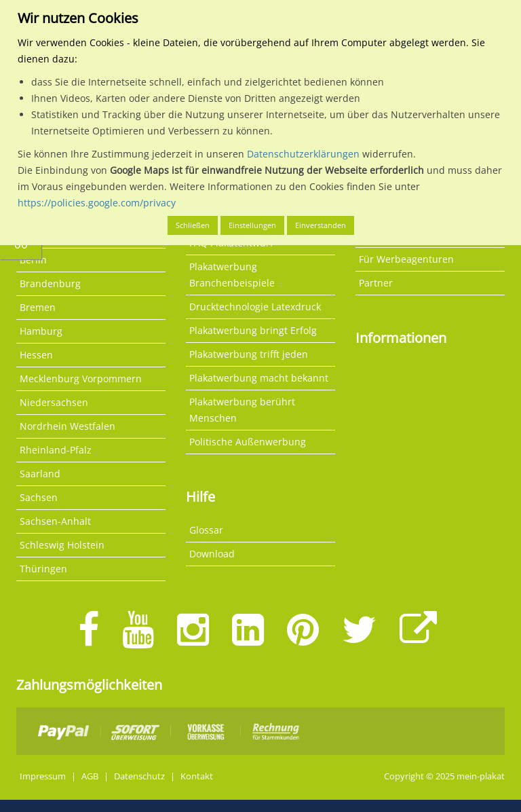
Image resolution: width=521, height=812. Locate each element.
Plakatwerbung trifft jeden (249, 354)
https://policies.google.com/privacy (97, 203)
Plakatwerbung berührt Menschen (242, 410)
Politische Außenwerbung (248, 442)
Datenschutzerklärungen (303, 154)
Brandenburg (50, 283)
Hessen (36, 355)
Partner (376, 283)
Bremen (38, 307)
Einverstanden (321, 225)
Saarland (40, 474)
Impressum (43, 776)
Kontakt (197, 776)
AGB (90, 776)
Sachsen (39, 497)
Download (212, 554)
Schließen (193, 225)
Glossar (206, 530)
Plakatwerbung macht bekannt (259, 378)
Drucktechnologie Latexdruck (255, 307)
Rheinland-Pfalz (56, 450)
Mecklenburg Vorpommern (81, 379)
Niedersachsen (54, 402)
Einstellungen (252, 225)
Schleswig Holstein (62, 545)
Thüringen (43, 569)
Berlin (33, 260)
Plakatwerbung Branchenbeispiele (232, 275)
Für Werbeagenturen (406, 259)
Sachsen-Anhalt (55, 521)
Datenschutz (139, 776)
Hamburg (41, 331)
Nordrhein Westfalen (67, 426)
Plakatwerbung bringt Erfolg (253, 330)
